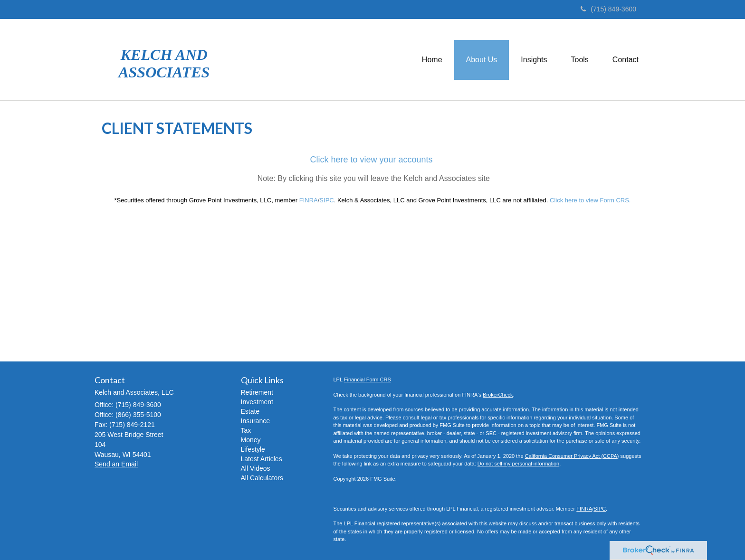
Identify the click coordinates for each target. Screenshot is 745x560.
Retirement (257, 392)
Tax (246, 430)
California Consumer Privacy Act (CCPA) (572, 456)
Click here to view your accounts (371, 160)
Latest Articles (262, 459)
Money (251, 440)
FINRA (584, 509)
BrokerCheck (498, 395)
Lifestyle (253, 449)
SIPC (600, 509)
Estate (250, 411)
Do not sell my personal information (518, 464)
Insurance (255, 421)
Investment (257, 402)
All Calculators (262, 478)
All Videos (256, 468)
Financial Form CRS (368, 380)
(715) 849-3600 (608, 9)
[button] (482, 60)
